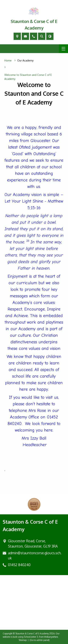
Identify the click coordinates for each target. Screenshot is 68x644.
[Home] (8, 61)
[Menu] (63, 49)
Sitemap (23, 640)
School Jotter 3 (31, 637)
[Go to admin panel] (40, 640)
